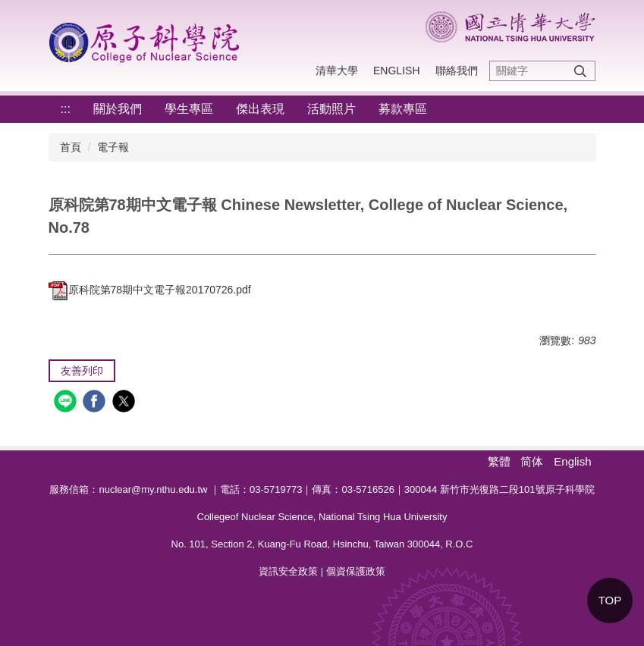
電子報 (113, 147)
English (396, 71)
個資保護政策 (356, 571)
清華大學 (337, 71)
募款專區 (403, 109)
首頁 (71, 147)
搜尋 (580, 71)
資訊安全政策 (288, 571)
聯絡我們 (457, 71)
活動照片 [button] (331, 109)
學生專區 (189, 109)
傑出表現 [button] (260, 109)
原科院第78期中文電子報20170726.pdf (150, 290)
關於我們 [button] (118, 109)
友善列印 (82, 371)
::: (66, 109)
